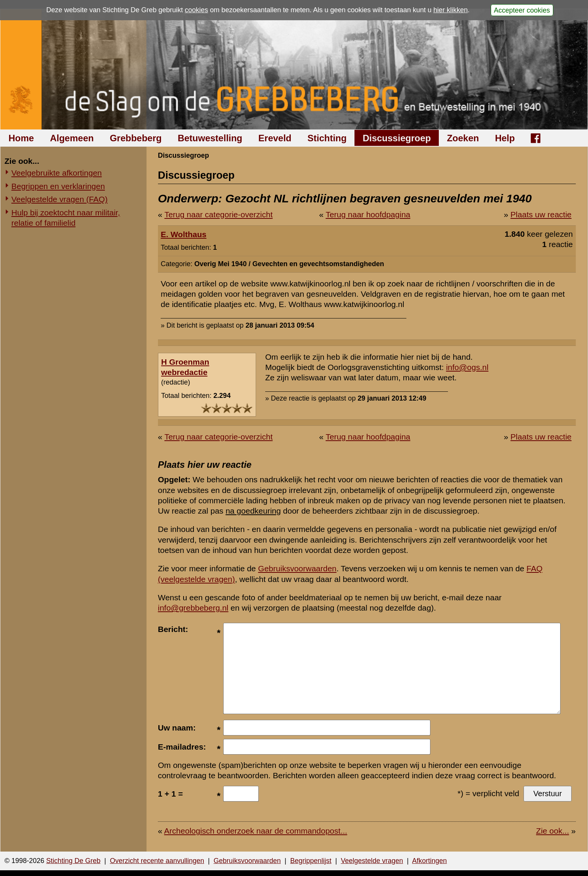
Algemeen (72, 138)
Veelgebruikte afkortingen (57, 173)
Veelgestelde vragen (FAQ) (60, 199)
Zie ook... (553, 831)
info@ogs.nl (467, 367)
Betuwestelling (210, 138)
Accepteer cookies (522, 10)
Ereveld (275, 138)
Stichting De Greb (73, 861)
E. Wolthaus (184, 234)
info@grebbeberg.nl (193, 608)
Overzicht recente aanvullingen (157, 861)
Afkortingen (429, 861)
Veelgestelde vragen (372, 861)
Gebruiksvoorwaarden (297, 568)
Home (21, 138)
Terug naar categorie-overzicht (219, 214)
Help (505, 138)
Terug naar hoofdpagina (368, 214)
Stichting (327, 138)
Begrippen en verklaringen (58, 186)
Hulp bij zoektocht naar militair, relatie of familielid (66, 218)
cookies (196, 10)
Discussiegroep (397, 138)
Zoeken (463, 138)
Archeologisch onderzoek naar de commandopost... (256, 831)
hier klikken (451, 10)
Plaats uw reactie (541, 214)
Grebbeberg (136, 138)
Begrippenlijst (311, 861)
